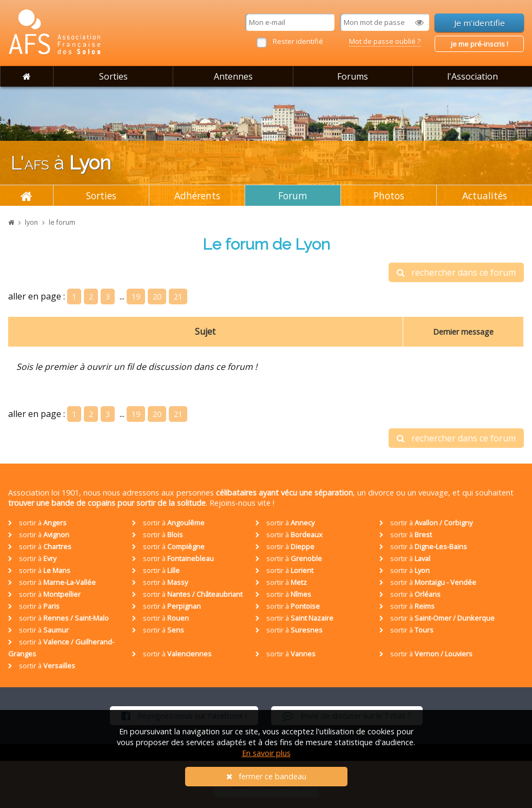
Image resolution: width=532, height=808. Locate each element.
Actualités (485, 196)
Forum (293, 196)
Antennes (233, 76)
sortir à (37, 523)
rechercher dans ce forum (456, 272)
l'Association (472, 76)
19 (136, 297)
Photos (389, 196)
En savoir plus (266, 753)
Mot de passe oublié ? (385, 41)
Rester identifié (298, 41)
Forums (353, 76)
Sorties (113, 76)
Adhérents (197, 196)
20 (157, 297)
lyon (31, 222)
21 (178, 297)
